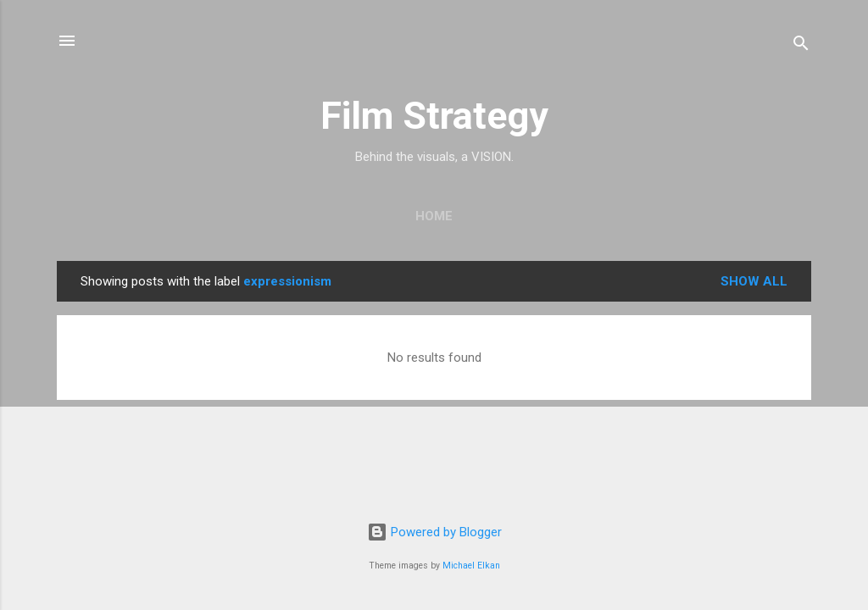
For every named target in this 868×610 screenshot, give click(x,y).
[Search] (801, 46)
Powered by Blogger (434, 532)
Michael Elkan (471, 566)
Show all (754, 281)
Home (434, 216)
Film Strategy (434, 116)
